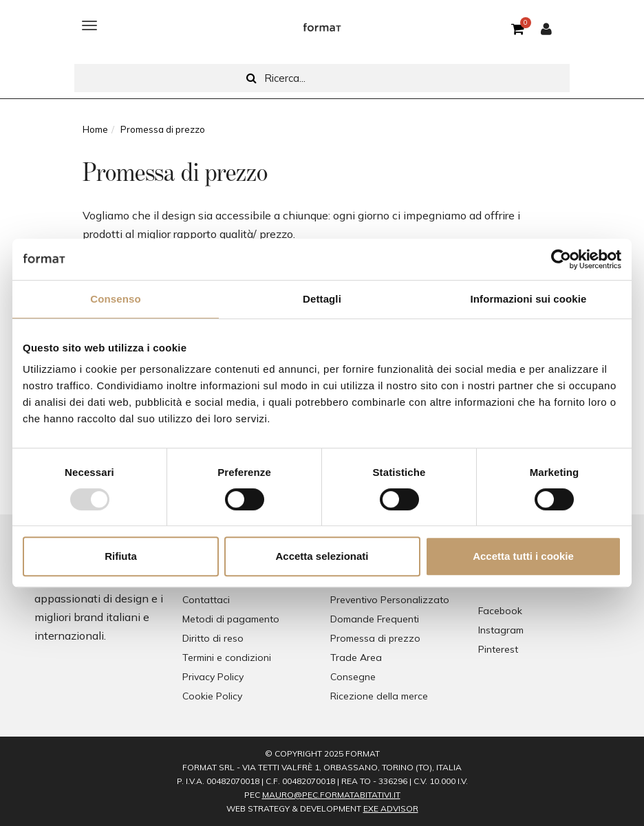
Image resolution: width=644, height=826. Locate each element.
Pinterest (498, 649)
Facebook (500, 611)
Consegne (353, 677)
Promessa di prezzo (375, 638)
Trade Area (356, 657)
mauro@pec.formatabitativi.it (331, 795)
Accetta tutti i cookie (523, 556)
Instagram (501, 630)
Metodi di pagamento (231, 619)
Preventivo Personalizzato (390, 600)
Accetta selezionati (322, 556)
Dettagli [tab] (322, 299)
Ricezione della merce (379, 696)
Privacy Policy (213, 677)
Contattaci (206, 600)
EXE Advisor (391, 808)
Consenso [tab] (115, 299)
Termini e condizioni (227, 657)
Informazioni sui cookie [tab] (529, 299)
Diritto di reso (213, 638)
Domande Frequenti (375, 619)
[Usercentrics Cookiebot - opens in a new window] (561, 259)
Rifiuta (121, 556)
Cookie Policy (212, 696)
